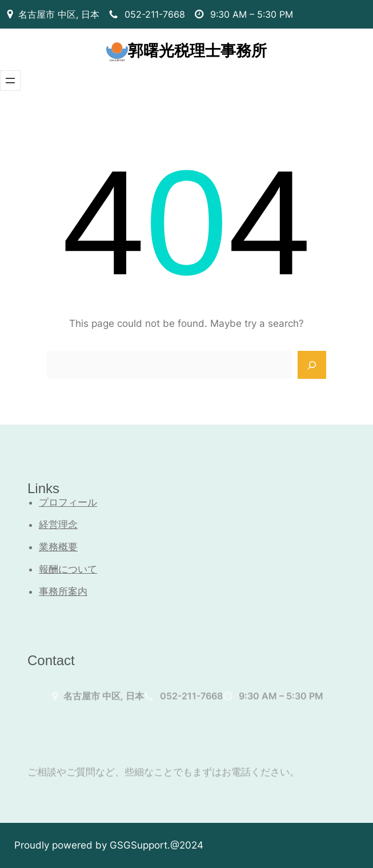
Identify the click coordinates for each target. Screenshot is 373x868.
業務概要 (58, 547)
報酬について (68, 569)
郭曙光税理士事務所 (197, 51)
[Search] (312, 365)
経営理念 (58, 525)
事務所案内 (63, 591)
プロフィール (68, 502)
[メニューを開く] (10, 81)
